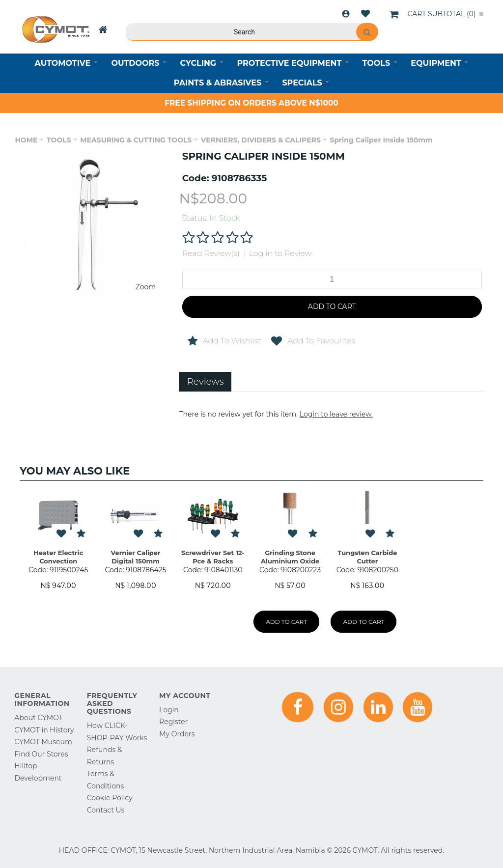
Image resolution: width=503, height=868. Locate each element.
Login (346, 14)
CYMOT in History (44, 730)
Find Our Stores (41, 754)
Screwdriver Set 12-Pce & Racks (213, 557)
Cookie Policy (110, 798)
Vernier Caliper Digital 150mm (135, 557)
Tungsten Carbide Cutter (367, 557)
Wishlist (365, 14)
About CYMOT (38, 718)
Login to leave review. (336, 414)
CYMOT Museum (43, 742)
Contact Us (106, 810)
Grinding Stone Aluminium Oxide (290, 557)
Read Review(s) (211, 253)
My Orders (177, 734)
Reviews (205, 381)
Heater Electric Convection (58, 557)
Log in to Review (280, 253)
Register (173, 722)
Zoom (146, 287)
